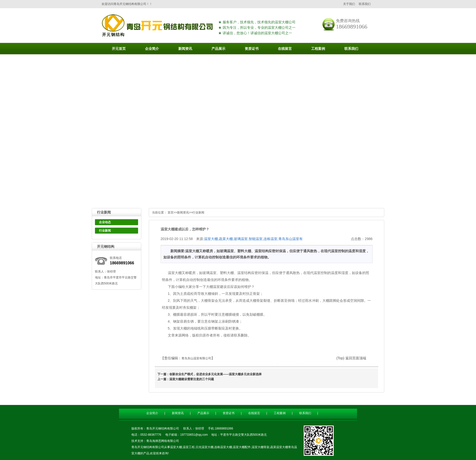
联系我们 (365, 4)
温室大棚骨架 (261, 447)
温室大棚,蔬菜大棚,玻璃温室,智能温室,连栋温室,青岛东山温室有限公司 (253, 239)
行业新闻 (105, 231)
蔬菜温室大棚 (279, 447)
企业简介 (152, 413)
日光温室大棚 (205, 447)
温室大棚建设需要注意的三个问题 (192, 379)
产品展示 (203, 413)
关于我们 (349, 4)
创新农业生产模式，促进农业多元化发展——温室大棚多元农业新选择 (215, 374)
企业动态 (105, 222)
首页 (171, 213)
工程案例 (280, 413)
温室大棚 (176, 447)
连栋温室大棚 (223, 447)
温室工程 (189, 447)
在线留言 (254, 413)
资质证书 (229, 413)
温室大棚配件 (242, 447)
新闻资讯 (183, 213)
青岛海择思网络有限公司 (163, 441)
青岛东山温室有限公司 (196, 358)
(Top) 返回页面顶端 (351, 358)
